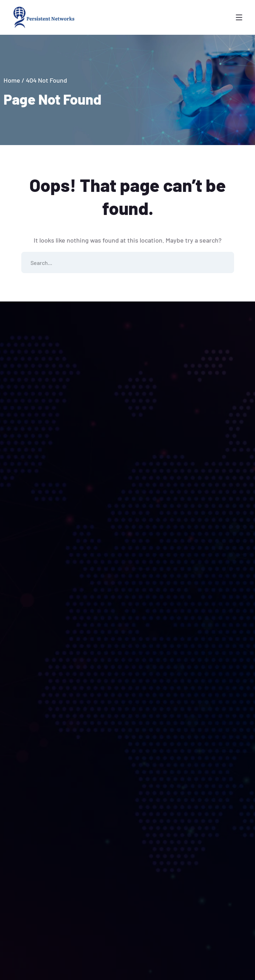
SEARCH (223, 262)
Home (12, 80)
